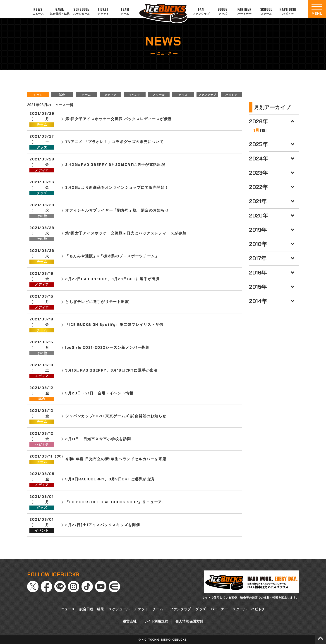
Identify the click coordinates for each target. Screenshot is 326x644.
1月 (256, 130)
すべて (38, 95)
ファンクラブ (207, 95)
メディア (111, 95)
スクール (159, 95)
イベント (135, 95)
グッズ (183, 95)
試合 (62, 95)
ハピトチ (231, 95)
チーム (86, 95)
